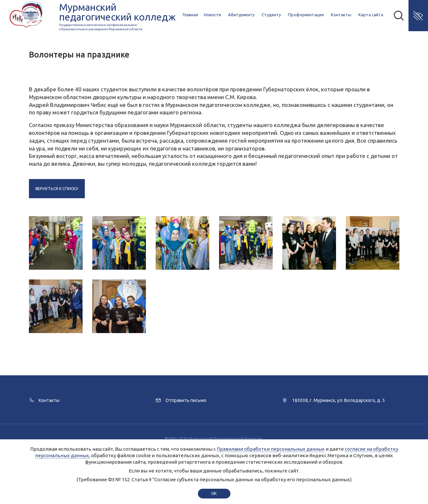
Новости (212, 15)
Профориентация (306, 15)
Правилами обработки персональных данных (271, 449)
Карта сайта (371, 15)
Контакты (341, 15)
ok (214, 493)
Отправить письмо (186, 400)
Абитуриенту (241, 15)
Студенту (271, 15)
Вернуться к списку (57, 188)
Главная (190, 15)
